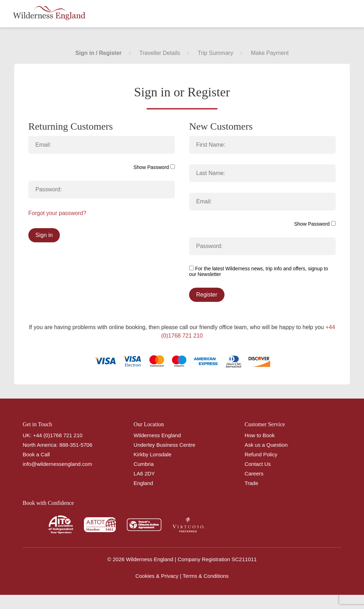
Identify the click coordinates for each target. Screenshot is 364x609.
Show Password (154, 167)
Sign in (44, 235)
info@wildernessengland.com (57, 464)
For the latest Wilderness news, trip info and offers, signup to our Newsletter (258, 271)
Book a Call (36, 454)
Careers (254, 473)
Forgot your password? (57, 213)
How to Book (260, 435)
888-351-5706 (76, 445)
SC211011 (244, 559)
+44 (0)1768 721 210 (58, 435)
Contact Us (258, 464)
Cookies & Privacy (157, 576)
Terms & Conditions (206, 576)
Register (207, 295)
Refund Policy (261, 454)
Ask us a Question (266, 445)
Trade (252, 483)
